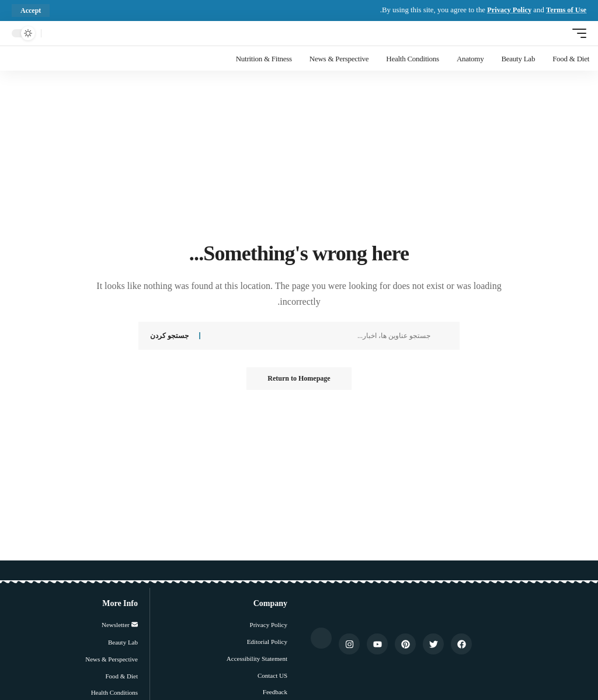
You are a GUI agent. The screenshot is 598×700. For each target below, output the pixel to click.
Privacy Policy (507, 10)
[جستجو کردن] (53, 33)
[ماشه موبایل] (576, 33)
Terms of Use (566, 10)
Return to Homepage (299, 379)
